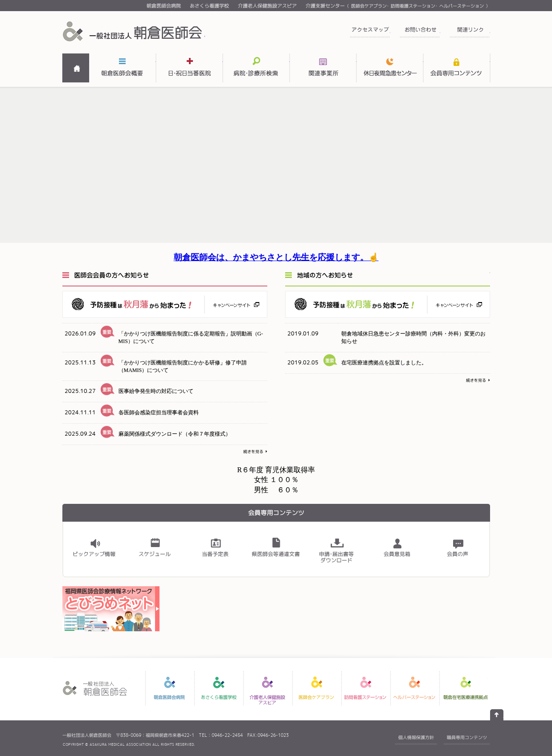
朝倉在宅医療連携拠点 (466, 688)
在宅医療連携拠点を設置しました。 (384, 363)
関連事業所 (323, 68)
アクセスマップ (370, 32)
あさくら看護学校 (209, 6)
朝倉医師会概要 (123, 68)
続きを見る (255, 452)
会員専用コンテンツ (457, 68)
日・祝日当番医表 (189, 68)
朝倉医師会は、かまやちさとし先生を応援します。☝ (276, 257)
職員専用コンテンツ (467, 737)
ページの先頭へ (497, 715)
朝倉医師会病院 (164, 6)
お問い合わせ (420, 32)
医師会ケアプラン (369, 6)
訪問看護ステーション (413, 6)
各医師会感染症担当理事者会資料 (159, 413)
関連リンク (470, 32)
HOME (76, 68)
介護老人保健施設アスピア (267, 6)
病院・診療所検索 (256, 68)
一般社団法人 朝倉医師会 (134, 31)
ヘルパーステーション (462, 6)
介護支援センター (325, 6)
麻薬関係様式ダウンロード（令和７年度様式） (175, 434)
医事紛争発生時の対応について (156, 391)
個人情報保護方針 (416, 737)
